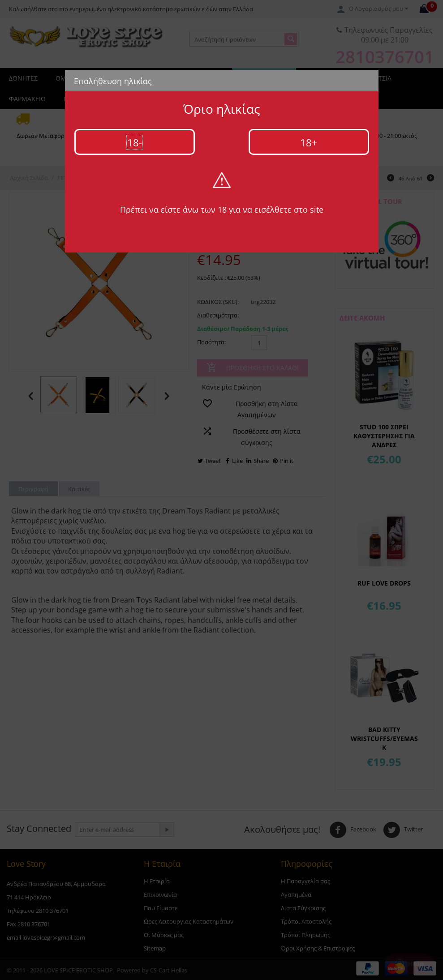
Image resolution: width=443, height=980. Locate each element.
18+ (309, 142)
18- (135, 142)
